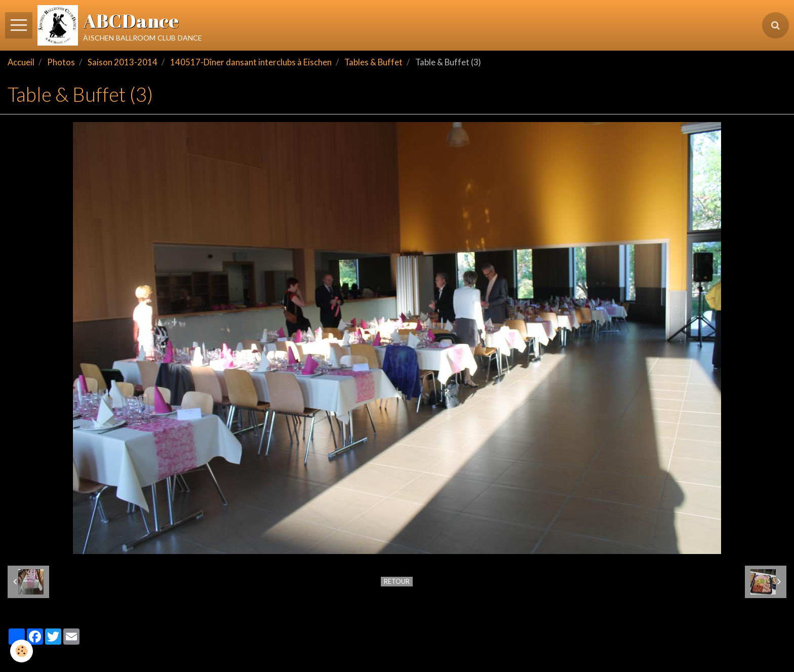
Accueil (21, 62)
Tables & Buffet (373, 62)
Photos (61, 62)
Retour (397, 581)
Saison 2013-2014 (123, 62)
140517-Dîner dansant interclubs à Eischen (251, 62)
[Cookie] (22, 651)
